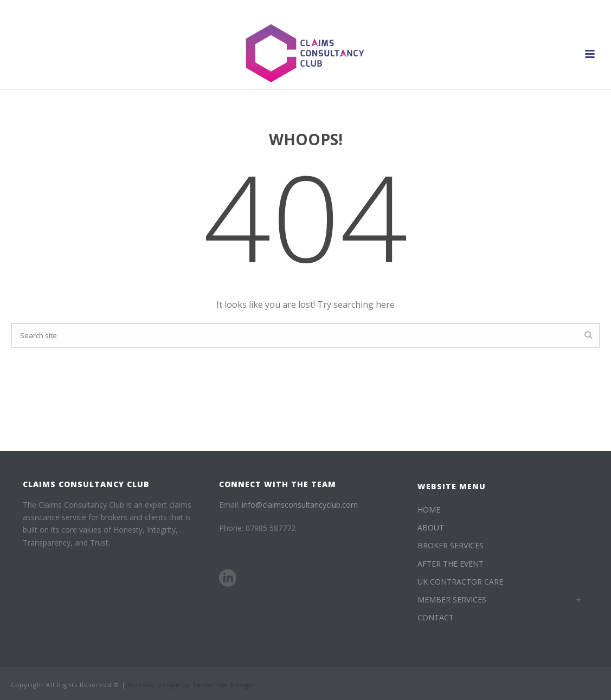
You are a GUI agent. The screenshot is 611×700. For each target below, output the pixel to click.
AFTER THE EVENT (451, 564)
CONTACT (436, 617)
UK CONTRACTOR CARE (460, 582)
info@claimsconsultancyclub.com (300, 505)
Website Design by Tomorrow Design (191, 685)
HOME (429, 510)
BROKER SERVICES (451, 545)
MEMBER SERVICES (452, 599)
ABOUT (431, 527)
